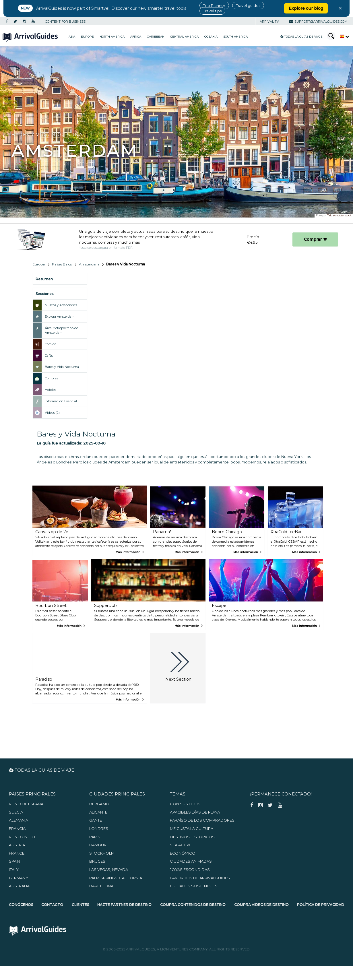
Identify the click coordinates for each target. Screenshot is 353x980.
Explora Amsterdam (60, 317)
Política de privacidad (321, 905)
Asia (72, 37)
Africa (136, 37)
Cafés (49, 356)
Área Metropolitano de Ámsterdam (61, 330)
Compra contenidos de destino (193, 905)
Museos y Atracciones (61, 305)
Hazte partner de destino (124, 905)
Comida (51, 344)
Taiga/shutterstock (339, 215)
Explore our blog (306, 8)
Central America (184, 37)
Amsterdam (89, 264)
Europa (39, 264)
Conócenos (21, 905)
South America (235, 37)
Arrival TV (269, 22)
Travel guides (248, 5)
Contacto (52, 905)
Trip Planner (214, 5)
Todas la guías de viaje (301, 37)
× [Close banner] (340, 8)
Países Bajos (62, 264)
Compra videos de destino (261, 905)
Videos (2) (52, 413)
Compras (51, 378)
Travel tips (212, 11)
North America (112, 37)
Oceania (211, 37)
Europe (87, 37)
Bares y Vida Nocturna (62, 367)
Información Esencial (61, 401)
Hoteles (50, 390)
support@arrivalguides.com (318, 22)
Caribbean (156, 37)
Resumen (44, 279)
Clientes (80, 905)
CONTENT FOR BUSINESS (65, 22)
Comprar (315, 239)
